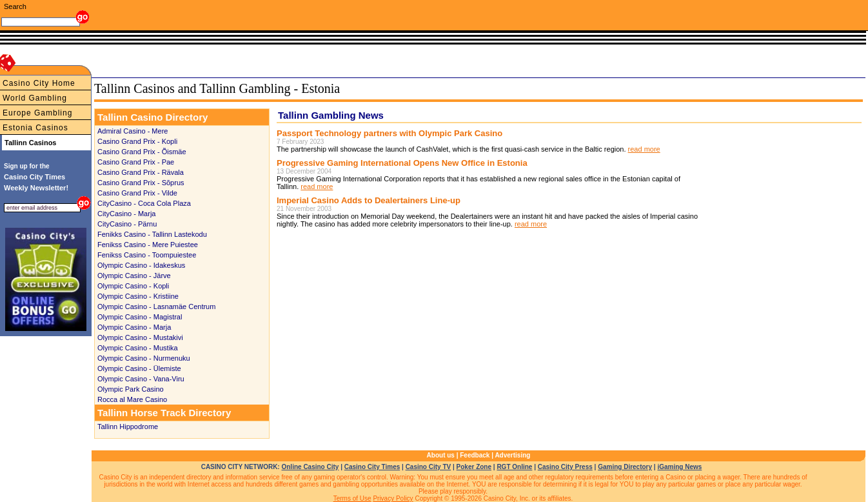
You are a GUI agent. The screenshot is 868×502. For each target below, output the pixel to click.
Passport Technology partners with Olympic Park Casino (390, 133)
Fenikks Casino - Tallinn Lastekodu (152, 234)
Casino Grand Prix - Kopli (137, 141)
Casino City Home (39, 83)
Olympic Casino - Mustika (138, 348)
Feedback (475, 455)
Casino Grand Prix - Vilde (137, 193)
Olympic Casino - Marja (134, 327)
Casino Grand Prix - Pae (136, 162)
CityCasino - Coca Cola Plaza (144, 203)
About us (441, 455)
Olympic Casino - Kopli (133, 286)
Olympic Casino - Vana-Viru (141, 379)
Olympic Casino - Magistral (140, 317)
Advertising (512, 455)
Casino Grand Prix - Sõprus (141, 183)
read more (644, 149)
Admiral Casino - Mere (133, 131)
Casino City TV (429, 467)
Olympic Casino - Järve (134, 276)
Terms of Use (352, 498)
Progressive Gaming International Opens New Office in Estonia (402, 163)
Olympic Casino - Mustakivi (140, 337)
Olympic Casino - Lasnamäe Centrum (156, 306)
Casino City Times (372, 467)
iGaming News (679, 467)
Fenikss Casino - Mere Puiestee (148, 245)
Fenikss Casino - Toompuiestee (147, 255)
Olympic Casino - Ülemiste (139, 368)
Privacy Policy (393, 498)
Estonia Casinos (35, 128)
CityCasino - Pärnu (127, 224)
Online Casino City (310, 467)
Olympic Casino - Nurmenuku (144, 358)
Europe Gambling (37, 113)
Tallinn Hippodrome (128, 427)
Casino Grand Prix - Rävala (141, 172)
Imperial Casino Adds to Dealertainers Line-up (369, 200)
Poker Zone (474, 467)
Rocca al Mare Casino (132, 399)
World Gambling (35, 98)
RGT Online (514, 467)
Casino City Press (565, 467)
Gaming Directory (625, 467)
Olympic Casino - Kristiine (138, 296)
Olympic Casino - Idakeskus (141, 265)
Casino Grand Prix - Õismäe (142, 152)
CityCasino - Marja (126, 214)
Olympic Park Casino (131, 389)
